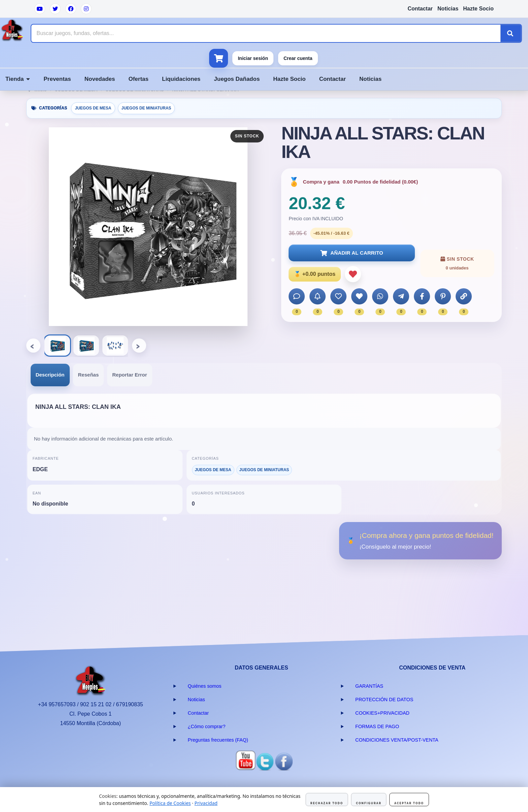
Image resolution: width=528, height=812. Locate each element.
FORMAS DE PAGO (377, 726)
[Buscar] (511, 33)
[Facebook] (71, 9)
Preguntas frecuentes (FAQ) (218, 740)
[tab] (50, 375)
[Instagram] (86, 9)
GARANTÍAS (369, 686)
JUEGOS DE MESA (93, 108)
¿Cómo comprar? (207, 726)
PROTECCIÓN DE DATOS (384, 700)
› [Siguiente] (139, 345)
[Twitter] (55, 9)
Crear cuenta (298, 58)
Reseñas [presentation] (89, 375)
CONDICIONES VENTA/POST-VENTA (397, 740)
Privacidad (206, 803)
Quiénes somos (205, 686)
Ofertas (138, 79)
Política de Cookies (170, 803)
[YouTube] (40, 9)
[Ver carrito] (219, 58)
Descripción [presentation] (50, 375)
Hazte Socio (478, 9)
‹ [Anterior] (34, 345)
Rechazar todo (327, 803)
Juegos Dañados (237, 79)
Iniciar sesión (253, 58)
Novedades (100, 79)
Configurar (369, 803)
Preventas (57, 79)
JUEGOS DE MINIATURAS (146, 108)
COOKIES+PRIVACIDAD (382, 713)
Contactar (420, 9)
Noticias (448, 9)
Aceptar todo (409, 803)
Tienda (18, 79)
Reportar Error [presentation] (129, 375)
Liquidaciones (181, 79)
